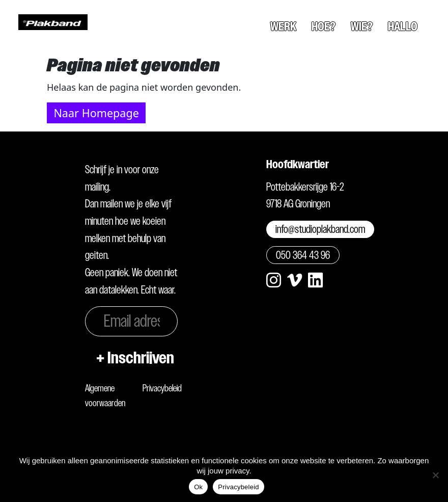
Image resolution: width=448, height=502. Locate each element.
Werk (283, 27)
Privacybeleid (162, 388)
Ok (198, 487)
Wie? (362, 27)
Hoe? (324, 27)
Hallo (403, 27)
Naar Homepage (96, 113)
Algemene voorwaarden (105, 395)
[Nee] (435, 475)
